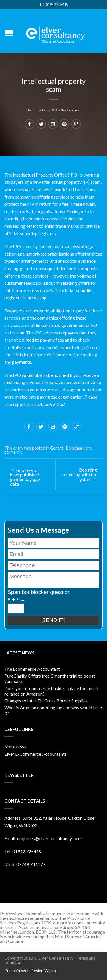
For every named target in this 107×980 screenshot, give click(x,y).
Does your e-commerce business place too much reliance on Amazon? (51, 691)
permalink (13, 452)
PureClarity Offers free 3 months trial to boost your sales (50, 678)
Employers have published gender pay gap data (25, 477)
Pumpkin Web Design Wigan (30, 971)
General (57, 448)
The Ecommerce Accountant (32, 669)
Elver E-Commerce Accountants (36, 754)
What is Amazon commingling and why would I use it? (53, 710)
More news (15, 746)
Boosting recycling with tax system (80, 474)
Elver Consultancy (70, 109)
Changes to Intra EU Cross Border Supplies (46, 701)
